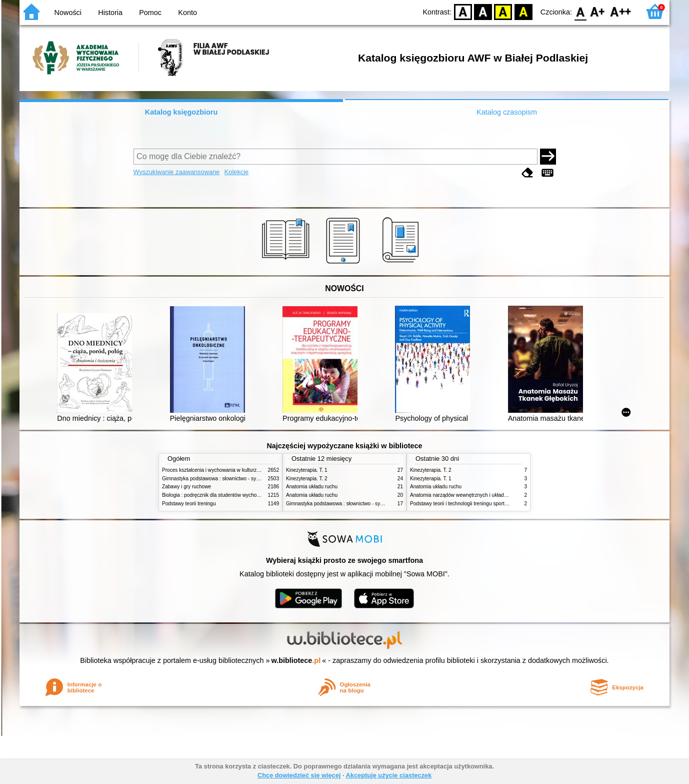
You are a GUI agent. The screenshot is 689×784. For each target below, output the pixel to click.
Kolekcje (236, 172)
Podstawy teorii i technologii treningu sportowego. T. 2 (470, 504)
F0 (580, 11)
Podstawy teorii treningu (189, 504)
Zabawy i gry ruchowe (186, 487)
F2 (621, 11)
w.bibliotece (296, 660)
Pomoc (150, 13)
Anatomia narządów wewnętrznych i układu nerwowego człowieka (483, 495)
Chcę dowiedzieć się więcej (299, 775)
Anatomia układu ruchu (312, 487)
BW (483, 11)
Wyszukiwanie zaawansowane (177, 172)
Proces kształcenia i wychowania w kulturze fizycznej (221, 470)
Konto (187, 13)
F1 (598, 11)
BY (523, 11)
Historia (110, 13)
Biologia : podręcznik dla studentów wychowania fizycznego (228, 495)
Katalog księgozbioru (181, 112)
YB (503, 11)
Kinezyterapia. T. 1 (307, 470)
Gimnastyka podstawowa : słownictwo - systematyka (220, 479)
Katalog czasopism (507, 112)
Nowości (68, 13)
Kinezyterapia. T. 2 (307, 479)
